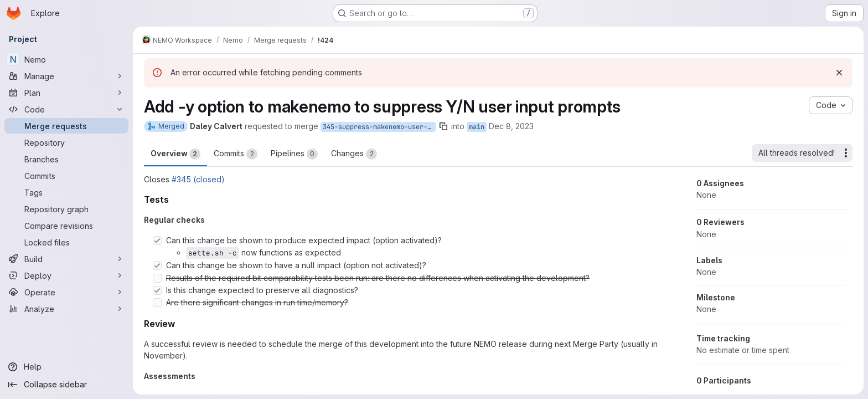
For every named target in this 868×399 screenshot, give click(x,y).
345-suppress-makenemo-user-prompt (379, 127)
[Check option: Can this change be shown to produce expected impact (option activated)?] (157, 241)
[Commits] (66, 176)
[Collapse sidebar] (66, 385)
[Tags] (66, 192)
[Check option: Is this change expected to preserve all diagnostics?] (157, 290)
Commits (236, 154)
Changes (354, 154)
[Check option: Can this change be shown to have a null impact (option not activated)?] (157, 265)
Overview (175, 154)
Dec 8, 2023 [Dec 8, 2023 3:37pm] (511, 126)
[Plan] (66, 93)
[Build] (66, 259)
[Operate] (66, 292)
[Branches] (66, 159)
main (477, 127)
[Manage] (66, 76)
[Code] (66, 109)
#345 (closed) (198, 179)
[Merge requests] (66, 126)
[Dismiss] (839, 73)
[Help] (66, 367)
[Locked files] (66, 242)
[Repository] (66, 142)
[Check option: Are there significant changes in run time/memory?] (157, 303)
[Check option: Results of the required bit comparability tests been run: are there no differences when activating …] (157, 278)
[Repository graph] (66, 209)
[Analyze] (66, 309)
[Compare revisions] (66, 226)
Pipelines (294, 154)
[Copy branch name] (443, 126)
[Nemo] (66, 59)
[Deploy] (66, 275)
